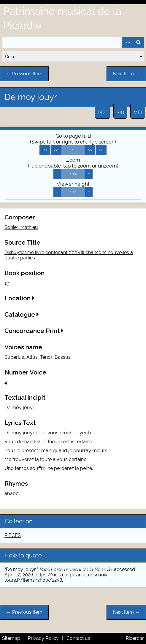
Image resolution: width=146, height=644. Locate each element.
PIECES (13, 535)
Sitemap (11, 638)
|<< (45, 150)
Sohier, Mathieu (21, 227)
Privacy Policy (43, 638)
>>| (101, 150)
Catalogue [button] (22, 314)
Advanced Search (128, 43)
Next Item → (126, 74)
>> (90, 150)
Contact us (78, 638)
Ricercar (135, 638)
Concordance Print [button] (34, 331)
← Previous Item (24, 74)
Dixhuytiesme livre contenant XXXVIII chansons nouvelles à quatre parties (69, 255)
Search (138, 43)
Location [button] (19, 298)
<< (56, 150)
